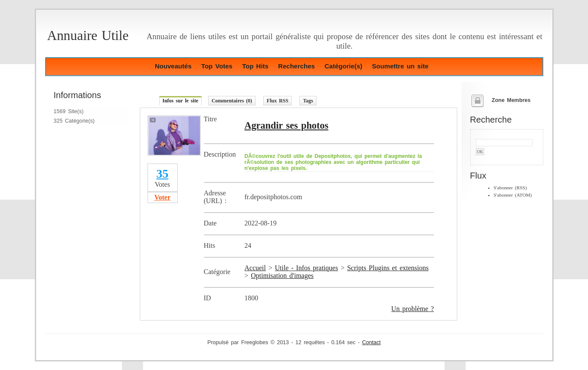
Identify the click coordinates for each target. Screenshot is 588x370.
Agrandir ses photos (286, 125)
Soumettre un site (400, 66)
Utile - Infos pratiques (306, 268)
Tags (308, 101)
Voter (163, 197)
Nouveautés (173, 66)
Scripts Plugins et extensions (388, 268)
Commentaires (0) (232, 101)
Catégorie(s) (343, 66)
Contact (371, 342)
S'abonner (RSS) (510, 188)
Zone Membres (511, 100)
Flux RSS (277, 101)
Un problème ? (413, 309)
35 (163, 174)
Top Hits (255, 66)
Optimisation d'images (282, 276)
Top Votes (217, 66)
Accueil (255, 268)
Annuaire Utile (88, 35)
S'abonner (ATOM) (513, 195)
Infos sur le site (180, 101)
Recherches (297, 66)
